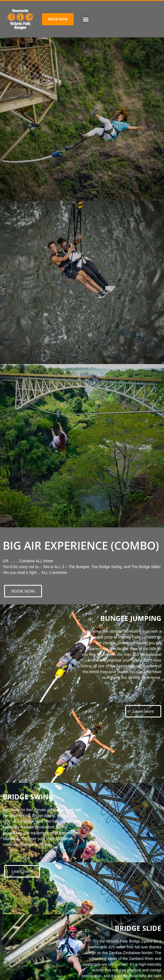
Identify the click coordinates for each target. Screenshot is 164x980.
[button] (86, 19)
